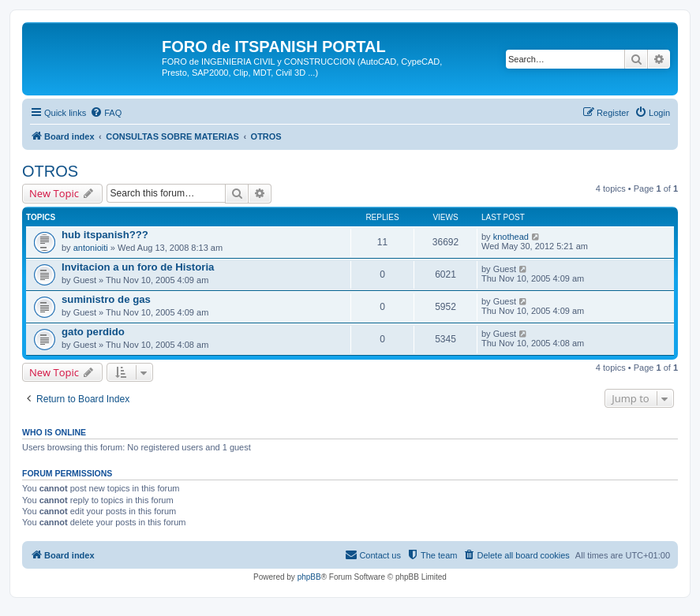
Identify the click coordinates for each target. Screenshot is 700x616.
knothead (511, 237)
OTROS (50, 171)
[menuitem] (106, 113)
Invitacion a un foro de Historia (138, 267)
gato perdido (93, 332)
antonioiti (91, 248)
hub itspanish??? (105, 235)
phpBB (309, 577)
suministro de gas (106, 299)
